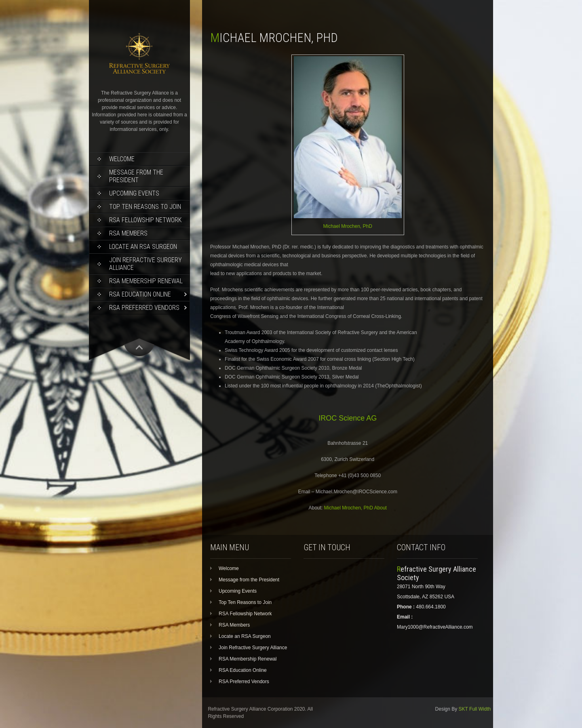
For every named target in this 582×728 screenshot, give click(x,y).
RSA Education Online (140, 294)
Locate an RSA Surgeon (143, 247)
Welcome (122, 159)
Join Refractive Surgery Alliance (145, 264)
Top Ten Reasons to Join (145, 207)
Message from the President (136, 176)
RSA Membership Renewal (146, 281)
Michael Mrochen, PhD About (355, 508)
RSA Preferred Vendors (144, 308)
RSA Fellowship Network (145, 220)
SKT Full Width (475, 709)
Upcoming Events (134, 193)
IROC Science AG (348, 418)
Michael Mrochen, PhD (347, 226)
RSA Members (128, 233)
